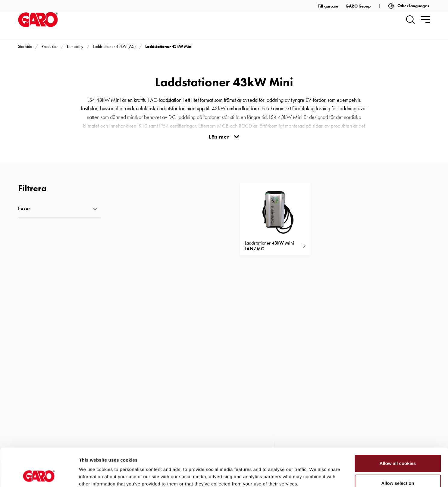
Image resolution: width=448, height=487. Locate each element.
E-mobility (75, 46)
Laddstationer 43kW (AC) (114, 46)
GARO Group (358, 6)
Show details (316, 475)
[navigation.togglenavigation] (425, 20)
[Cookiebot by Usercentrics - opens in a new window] (39, 475)
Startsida (25, 46)
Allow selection (398, 447)
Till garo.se (328, 6)
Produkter (50, 46)
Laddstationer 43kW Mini (169, 46)
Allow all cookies (398, 428)
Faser (24, 208)
